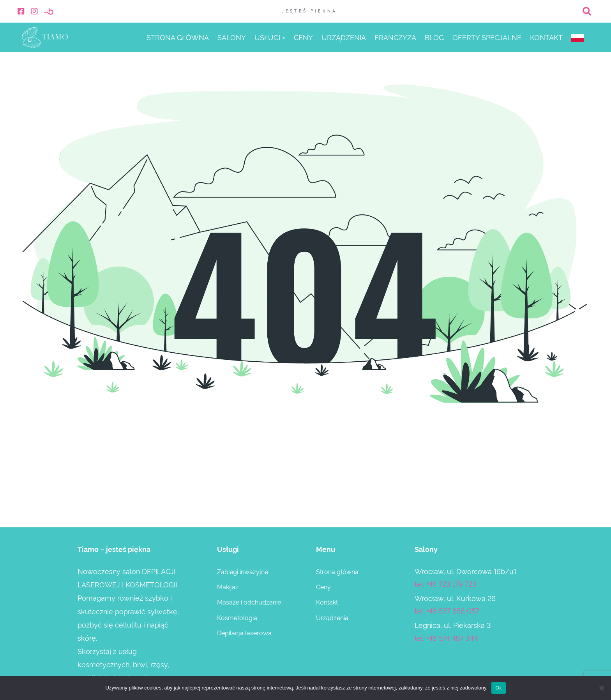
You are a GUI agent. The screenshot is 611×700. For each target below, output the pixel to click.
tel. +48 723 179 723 (446, 583)
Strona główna (178, 38)
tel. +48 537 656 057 (447, 610)
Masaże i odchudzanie (249, 602)
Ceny (303, 38)
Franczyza (395, 38)
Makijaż (228, 587)
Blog (434, 38)
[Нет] (601, 688)
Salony (232, 38)
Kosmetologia (237, 617)
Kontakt (546, 38)
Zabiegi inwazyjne (243, 571)
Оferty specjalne (487, 38)
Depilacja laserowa (244, 633)
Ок (498, 688)
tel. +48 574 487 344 (446, 637)
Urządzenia (344, 38)
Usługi (267, 38)
